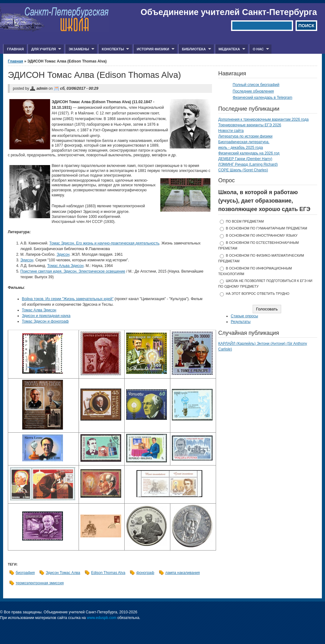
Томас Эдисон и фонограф (45, 321)
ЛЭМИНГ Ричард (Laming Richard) (248, 164)
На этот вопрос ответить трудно (258, 294)
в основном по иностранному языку (262, 235)
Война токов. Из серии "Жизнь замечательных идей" (68, 299)
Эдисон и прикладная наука (46, 316)
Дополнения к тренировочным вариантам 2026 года (263, 119)
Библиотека (195, 49)
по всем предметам (245, 221)
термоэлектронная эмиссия (40, 583)
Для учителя (44, 49)
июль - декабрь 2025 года (241, 148)
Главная (15, 49)
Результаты (241, 322)
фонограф (145, 573)
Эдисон (63, 254)
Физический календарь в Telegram (262, 98)
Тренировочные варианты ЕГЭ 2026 (250, 125)
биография (25, 573)
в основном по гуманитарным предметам (266, 228)
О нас (259, 49)
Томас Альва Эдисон (65, 266)
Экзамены (80, 49)
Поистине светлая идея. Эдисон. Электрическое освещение (73, 271)
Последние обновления (253, 91)
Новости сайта (231, 131)
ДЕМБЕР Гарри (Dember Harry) (245, 159)
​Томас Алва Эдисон (39, 310)
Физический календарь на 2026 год (249, 153)
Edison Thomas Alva (108, 573)
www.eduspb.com (101, 618)
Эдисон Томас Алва (63, 573)
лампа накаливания (183, 573)
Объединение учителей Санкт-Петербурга (229, 12)
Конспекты (113, 49)
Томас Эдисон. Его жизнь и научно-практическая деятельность (104, 243)
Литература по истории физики (245, 136)
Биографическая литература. (244, 142)
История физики (154, 49)
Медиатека (230, 49)
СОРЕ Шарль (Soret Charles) (243, 170)
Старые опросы (244, 316)
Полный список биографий (256, 85)
